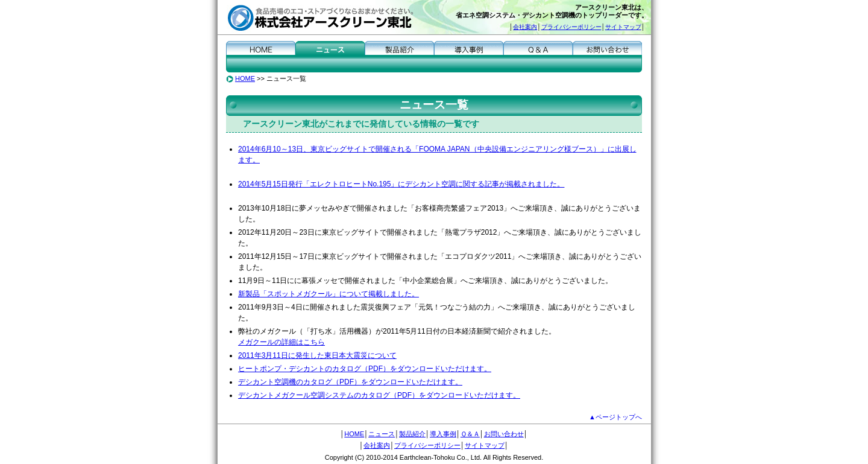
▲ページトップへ (615, 417)
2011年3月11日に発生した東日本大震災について (317, 355)
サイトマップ (623, 27)
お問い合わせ (607, 47)
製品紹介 (399, 47)
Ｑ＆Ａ (538, 47)
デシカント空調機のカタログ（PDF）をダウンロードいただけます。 (350, 382)
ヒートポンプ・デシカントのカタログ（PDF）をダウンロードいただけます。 (365, 369)
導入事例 (469, 47)
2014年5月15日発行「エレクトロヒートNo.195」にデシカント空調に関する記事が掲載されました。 (401, 184)
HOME (261, 47)
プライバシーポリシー (571, 27)
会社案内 (525, 27)
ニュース (330, 47)
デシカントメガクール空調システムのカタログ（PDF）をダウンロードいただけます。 (379, 395)
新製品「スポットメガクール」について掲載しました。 (329, 294)
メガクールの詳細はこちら (281, 342)
